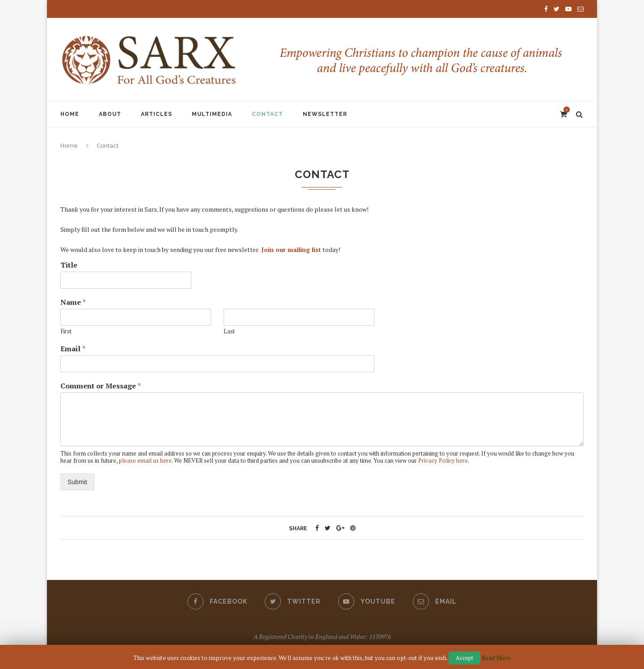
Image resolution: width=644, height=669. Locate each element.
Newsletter (325, 114)
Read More (496, 658)
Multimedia (212, 114)
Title (69, 265)
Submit (77, 482)
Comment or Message (101, 386)
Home (70, 114)
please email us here (145, 460)
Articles (157, 114)
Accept (464, 658)
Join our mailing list (291, 249)
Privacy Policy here (443, 460)
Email (73, 349)
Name (73, 302)
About (110, 114)
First (66, 331)
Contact (267, 114)
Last (229, 331)
